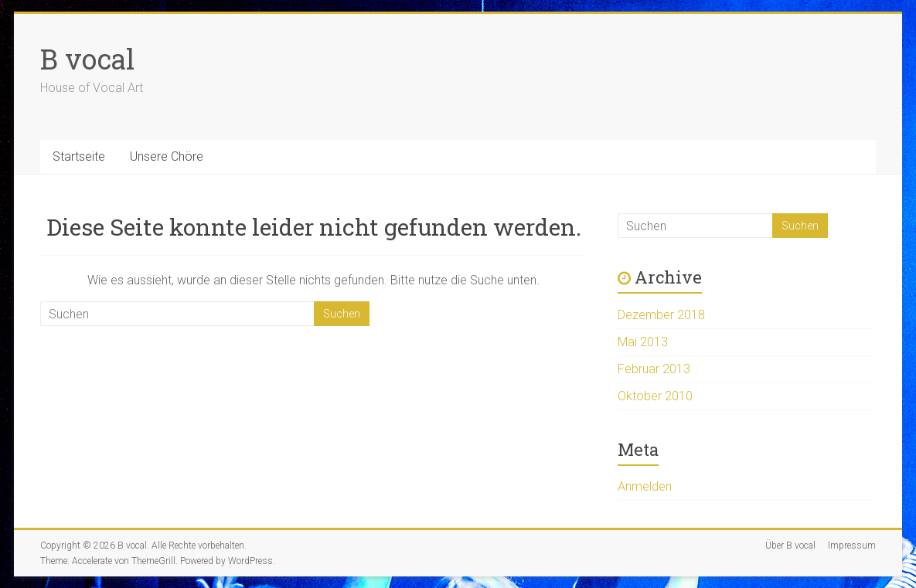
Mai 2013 (643, 342)
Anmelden (645, 486)
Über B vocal (790, 546)
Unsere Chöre (167, 156)
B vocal (87, 59)
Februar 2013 (654, 369)
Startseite (79, 156)
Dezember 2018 (661, 315)
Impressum (852, 546)
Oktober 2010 (655, 396)
